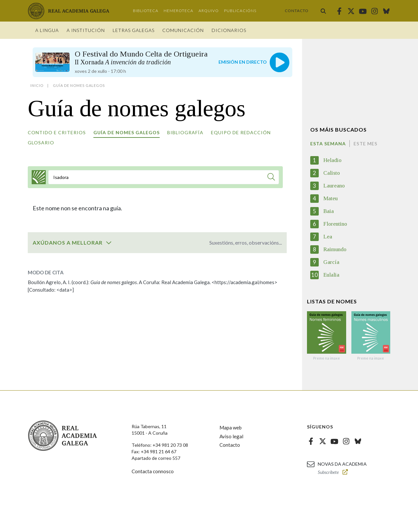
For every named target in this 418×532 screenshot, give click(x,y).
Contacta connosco (153, 471)
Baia (329, 211)
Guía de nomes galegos (127, 132)
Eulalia (331, 275)
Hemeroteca (178, 11)
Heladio (332, 160)
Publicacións (240, 11)
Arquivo (209, 11)
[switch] (109, 243)
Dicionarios (229, 30)
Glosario (41, 143)
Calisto (332, 173)
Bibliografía (185, 132)
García (331, 262)
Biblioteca (146, 11)
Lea (328, 237)
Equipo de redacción (241, 132)
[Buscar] (271, 178)
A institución (86, 30)
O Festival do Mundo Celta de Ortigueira (141, 58)
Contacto (297, 11)
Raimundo (335, 249)
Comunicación (183, 30)
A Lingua (47, 30)
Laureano (334, 186)
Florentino (335, 224)
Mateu (330, 198)
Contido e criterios (57, 132)
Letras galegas (134, 30)
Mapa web (231, 427)
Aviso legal (231, 436)
